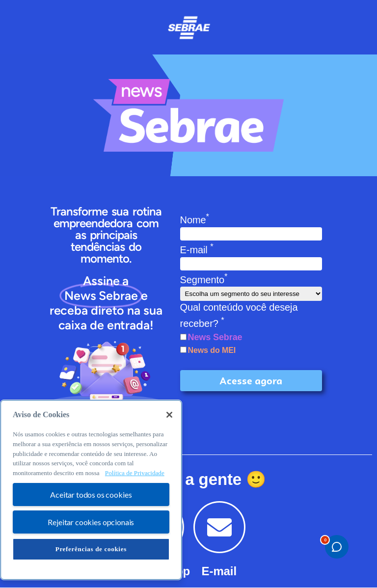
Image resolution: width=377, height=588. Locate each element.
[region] (91, 490)
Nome (195, 220)
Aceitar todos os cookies (91, 494)
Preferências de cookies (91, 549)
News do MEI (212, 350)
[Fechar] (169, 415)
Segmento (204, 280)
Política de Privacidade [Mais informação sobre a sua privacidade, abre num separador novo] (135, 473)
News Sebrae (215, 337)
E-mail (197, 250)
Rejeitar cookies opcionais (91, 522)
